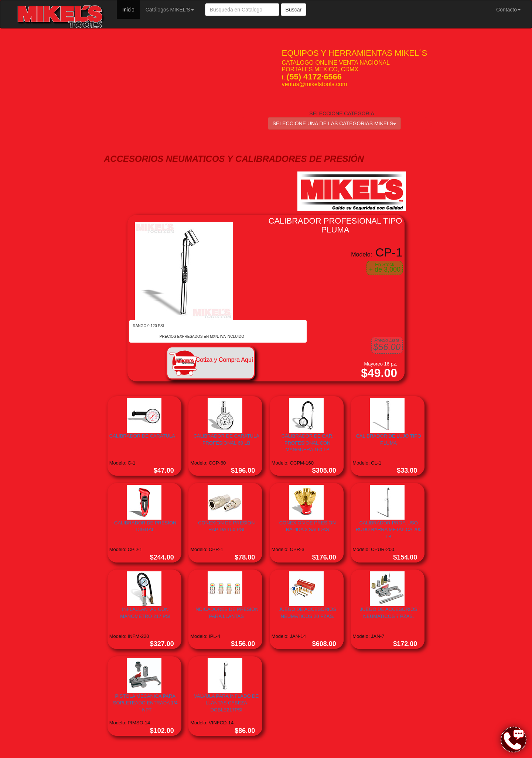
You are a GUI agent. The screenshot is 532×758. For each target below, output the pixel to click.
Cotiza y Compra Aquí (225, 360)
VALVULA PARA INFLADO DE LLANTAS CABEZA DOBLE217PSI (226, 703)
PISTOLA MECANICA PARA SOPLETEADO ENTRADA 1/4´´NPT (145, 703)
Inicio (131, 9)
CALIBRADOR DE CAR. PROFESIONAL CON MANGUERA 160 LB (308, 443)
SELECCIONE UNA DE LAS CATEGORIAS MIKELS (335, 123)
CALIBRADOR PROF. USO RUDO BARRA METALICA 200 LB (389, 530)
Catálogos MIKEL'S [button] (170, 10)
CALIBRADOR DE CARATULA (142, 436)
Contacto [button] (508, 10)
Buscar (294, 10)
